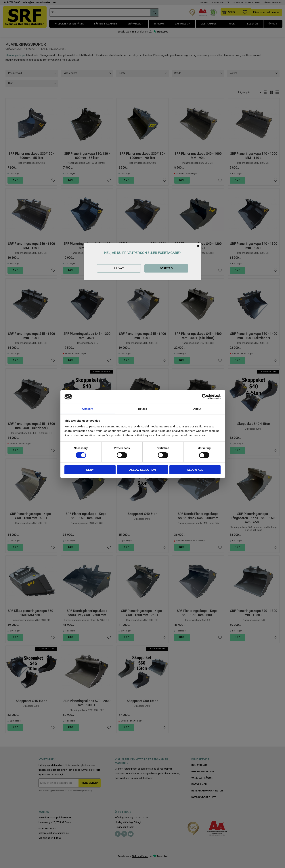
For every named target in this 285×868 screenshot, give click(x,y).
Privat (119, 268)
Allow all (195, 470)
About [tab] (197, 409)
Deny (90, 470)
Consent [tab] (88, 409)
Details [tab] (142, 409)
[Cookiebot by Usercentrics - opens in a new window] (205, 397)
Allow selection (142, 470)
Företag (166, 268)
